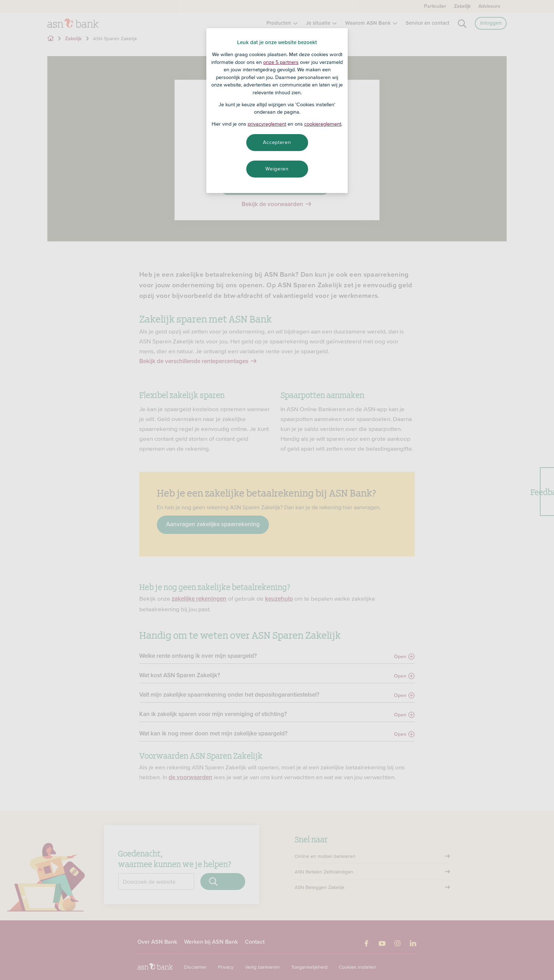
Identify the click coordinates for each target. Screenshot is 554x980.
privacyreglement (267, 124)
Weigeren (277, 169)
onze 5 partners (281, 62)
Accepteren (277, 142)
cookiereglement (323, 124)
